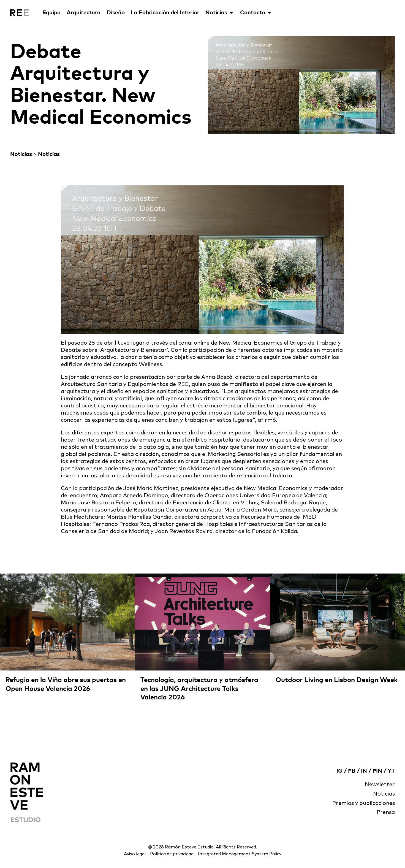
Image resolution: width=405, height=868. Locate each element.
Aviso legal (134, 854)
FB (352, 771)
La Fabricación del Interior (165, 13)
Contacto (256, 13)
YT (391, 771)
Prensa (386, 813)
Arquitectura (84, 13)
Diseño (116, 13)
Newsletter (380, 785)
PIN (377, 771)
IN (364, 771)
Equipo (51, 13)
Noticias (220, 13)
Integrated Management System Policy (240, 854)
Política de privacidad (171, 854)
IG (339, 771)
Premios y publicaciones (363, 804)
